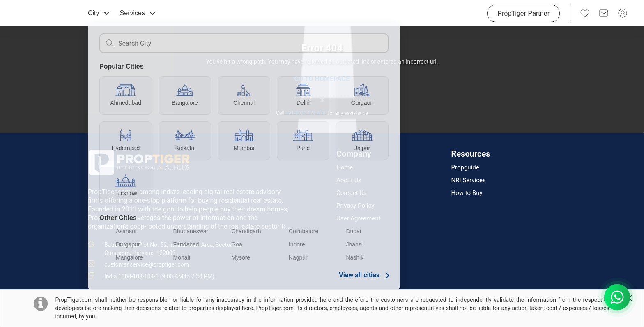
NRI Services (469, 180)
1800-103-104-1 (138, 276)
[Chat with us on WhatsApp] (617, 297)
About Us (349, 180)
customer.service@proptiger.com (147, 264)
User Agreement (359, 219)
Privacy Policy (355, 206)
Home (345, 168)
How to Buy (467, 193)
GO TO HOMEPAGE (322, 79)
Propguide (465, 168)
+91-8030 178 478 (305, 113)
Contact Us (352, 193)
